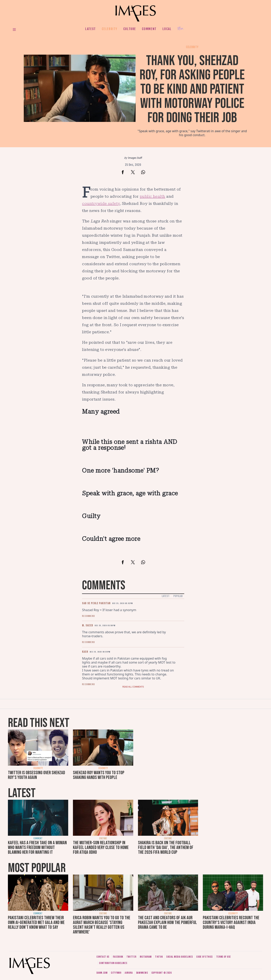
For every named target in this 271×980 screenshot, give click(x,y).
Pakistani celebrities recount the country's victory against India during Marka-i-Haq (231, 923)
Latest (91, 29)
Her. (181, 29)
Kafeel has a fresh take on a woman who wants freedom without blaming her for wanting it (37, 848)
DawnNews (142, 973)
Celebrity (110, 29)
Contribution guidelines (113, 963)
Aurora (129, 973)
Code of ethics (204, 957)
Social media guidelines (180, 957)
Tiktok (159, 957)
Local (167, 29)
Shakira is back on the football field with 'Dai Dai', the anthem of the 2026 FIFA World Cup (166, 848)
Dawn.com (102, 973)
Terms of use (224, 957)
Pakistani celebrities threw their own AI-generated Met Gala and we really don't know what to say (36, 923)
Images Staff (135, 158)
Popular (178, 596)
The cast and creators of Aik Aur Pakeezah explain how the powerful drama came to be (167, 923)
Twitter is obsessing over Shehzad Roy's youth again (36, 775)
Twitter (131, 957)
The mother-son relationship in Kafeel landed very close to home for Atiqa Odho (101, 848)
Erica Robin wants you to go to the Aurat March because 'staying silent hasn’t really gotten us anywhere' (102, 925)
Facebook (118, 957)
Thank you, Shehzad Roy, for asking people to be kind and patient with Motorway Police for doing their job (192, 89)
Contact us (103, 957)
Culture (130, 29)
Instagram (146, 957)
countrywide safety (101, 203)
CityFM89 (116, 973)
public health (152, 196)
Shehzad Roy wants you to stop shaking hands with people (99, 775)
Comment (149, 29)
